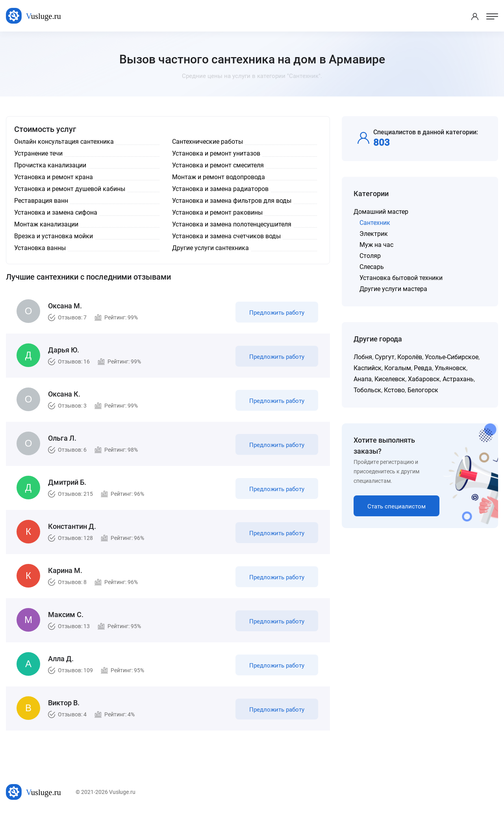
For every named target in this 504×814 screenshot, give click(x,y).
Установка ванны (40, 248)
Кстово (394, 390)
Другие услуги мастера (393, 289)
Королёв (410, 357)
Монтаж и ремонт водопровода (219, 177)
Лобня (363, 357)
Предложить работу (277, 313)
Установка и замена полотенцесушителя (232, 224)
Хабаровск (424, 379)
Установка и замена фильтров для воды (232, 201)
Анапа (363, 379)
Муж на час (376, 245)
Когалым (398, 368)
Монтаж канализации (46, 224)
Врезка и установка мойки (54, 236)
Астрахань (458, 379)
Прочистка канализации (50, 165)
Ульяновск (450, 368)
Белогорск (423, 390)
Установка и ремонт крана (54, 177)
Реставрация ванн (41, 201)
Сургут (385, 357)
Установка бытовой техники (401, 278)
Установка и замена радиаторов (220, 189)
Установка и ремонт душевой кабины (70, 189)
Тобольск (367, 390)
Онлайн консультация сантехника (64, 142)
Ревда (423, 368)
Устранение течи (38, 153)
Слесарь (372, 267)
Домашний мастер (381, 212)
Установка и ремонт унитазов (216, 153)
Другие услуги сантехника (210, 248)
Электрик (374, 234)
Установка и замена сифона (56, 212)
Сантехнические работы (208, 142)
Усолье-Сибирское (452, 357)
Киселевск (390, 379)
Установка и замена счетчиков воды (226, 236)
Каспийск (368, 368)
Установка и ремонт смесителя (218, 165)
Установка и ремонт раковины (217, 212)
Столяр (370, 256)
